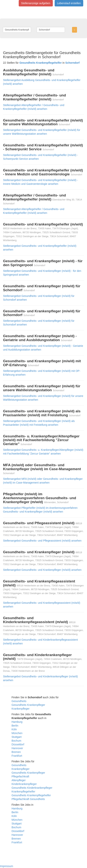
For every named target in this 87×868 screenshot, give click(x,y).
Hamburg (17, 722)
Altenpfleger (19, 780)
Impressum (7, 866)
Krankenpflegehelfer (23, 792)
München (17, 733)
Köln (14, 729)
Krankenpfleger (21, 709)
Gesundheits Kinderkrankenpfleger (32, 788)
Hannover (17, 748)
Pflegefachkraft (20, 776)
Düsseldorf (18, 744)
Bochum (16, 741)
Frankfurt (17, 756)
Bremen (16, 752)
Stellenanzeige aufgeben (36, 3)
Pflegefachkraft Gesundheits (28, 799)
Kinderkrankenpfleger (24, 784)
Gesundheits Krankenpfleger (28, 705)
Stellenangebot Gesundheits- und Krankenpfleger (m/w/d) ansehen (42, 570)
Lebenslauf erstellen (69, 3)
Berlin (15, 726)
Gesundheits (19, 701)
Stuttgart (17, 737)
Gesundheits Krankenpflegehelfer (31, 795)
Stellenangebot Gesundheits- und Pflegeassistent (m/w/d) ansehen (42, 541)
